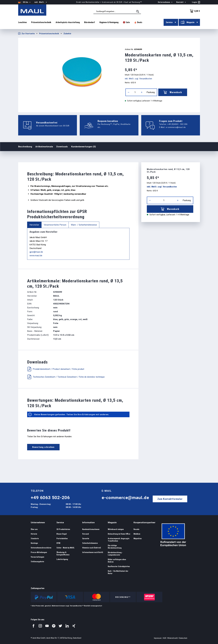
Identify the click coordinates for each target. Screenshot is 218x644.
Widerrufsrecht (172, 638)
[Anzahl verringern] (129, 92)
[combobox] (117, 11)
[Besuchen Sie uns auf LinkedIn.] (67, 626)
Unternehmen (38, 522)
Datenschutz (183, 638)
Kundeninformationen (91, 529)
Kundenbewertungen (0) (83, 147)
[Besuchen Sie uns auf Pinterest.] (54, 626)
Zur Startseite (26, 33)
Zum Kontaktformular (170, 499)
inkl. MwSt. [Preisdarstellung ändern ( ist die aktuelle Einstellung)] (41, 2)
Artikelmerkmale (44, 147)
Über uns (34, 529)
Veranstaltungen (37, 557)
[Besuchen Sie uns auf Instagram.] (40, 626)
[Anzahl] (135, 92)
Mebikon (137, 534)
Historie (34, 534)
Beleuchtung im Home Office (119, 534)
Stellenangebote (37, 562)
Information (88, 522)
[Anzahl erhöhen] (142, 92)
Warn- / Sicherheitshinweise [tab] (84, 225)
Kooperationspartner (144, 522)
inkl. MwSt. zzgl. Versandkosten (138, 79)
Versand (86, 534)
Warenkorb (173, 92)
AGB (164, 638)
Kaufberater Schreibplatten (119, 566)
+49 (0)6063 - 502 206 (177, 124)
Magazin (112, 522)
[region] (68, 74)
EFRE (58, 543)
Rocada (136, 529)
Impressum (158, 638)
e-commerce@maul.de (176, 127)
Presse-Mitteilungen (39, 552)
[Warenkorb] (194, 11)
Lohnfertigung (62, 559)
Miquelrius (138, 539)
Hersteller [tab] (34, 225)
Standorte (35, 539)
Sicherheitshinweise (90, 543)
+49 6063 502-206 (50, 498)
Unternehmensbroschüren (41, 548)
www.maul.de (36, 255)
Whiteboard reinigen (116, 529)
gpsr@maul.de (36, 252)
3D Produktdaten (63, 529)
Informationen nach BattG (93, 552)
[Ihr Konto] (196, 2)
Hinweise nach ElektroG (92, 548)
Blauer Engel (62, 534)
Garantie (86, 539)
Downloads (62, 147)
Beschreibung (25, 146)
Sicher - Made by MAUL (66, 548)
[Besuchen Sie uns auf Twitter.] (60, 626)
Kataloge (34, 543)
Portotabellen (62, 539)
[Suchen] (138, 11)
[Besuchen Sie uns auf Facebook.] (34, 626)
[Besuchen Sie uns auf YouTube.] (47, 626)
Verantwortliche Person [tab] (55, 225)
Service (60, 522)
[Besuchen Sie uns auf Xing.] (74, 626)
